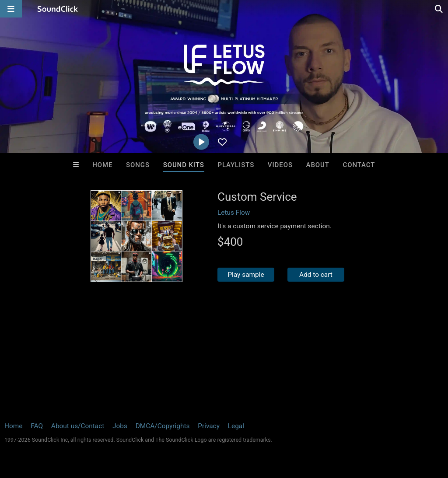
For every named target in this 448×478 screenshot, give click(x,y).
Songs (138, 165)
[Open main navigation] (11, 9)
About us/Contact (78, 426)
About (318, 165)
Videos (280, 165)
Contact (359, 165)
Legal (236, 426)
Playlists (236, 165)
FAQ (37, 426)
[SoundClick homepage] (58, 9)
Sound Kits (184, 165)
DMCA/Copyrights (163, 426)
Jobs (120, 426)
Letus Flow (234, 213)
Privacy (209, 426)
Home (102, 165)
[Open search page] (439, 9)
